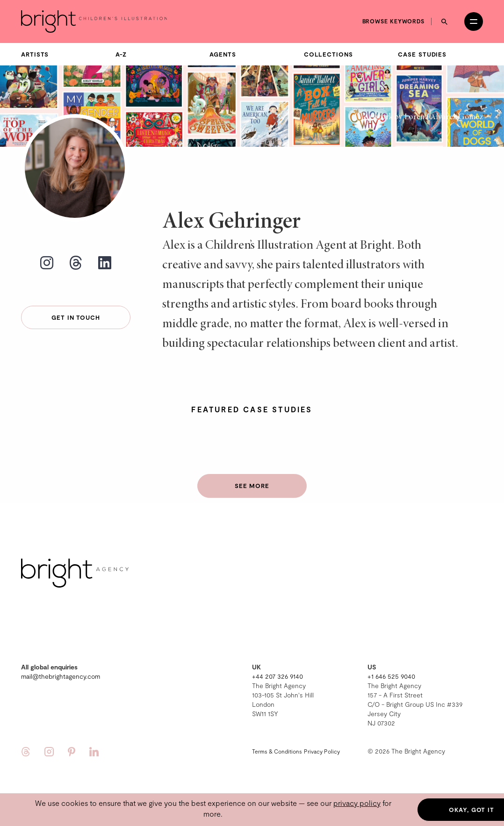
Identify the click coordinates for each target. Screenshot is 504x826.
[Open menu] (474, 22)
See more (252, 486)
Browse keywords (394, 21)
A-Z (121, 54)
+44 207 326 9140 (277, 676)
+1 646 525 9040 (391, 676)
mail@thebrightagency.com (61, 676)
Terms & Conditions (277, 751)
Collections (328, 54)
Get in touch (76, 317)
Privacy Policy (322, 751)
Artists (35, 54)
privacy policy (357, 803)
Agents (223, 54)
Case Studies (422, 54)
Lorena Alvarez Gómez (444, 117)
